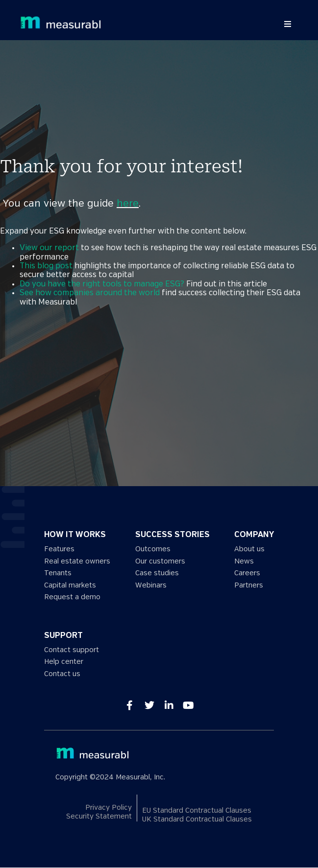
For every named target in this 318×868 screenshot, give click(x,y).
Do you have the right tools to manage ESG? (102, 284)
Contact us (62, 674)
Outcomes (153, 549)
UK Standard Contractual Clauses (197, 819)
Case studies (157, 573)
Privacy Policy (109, 808)
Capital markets (70, 585)
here (128, 204)
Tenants (58, 573)
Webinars (151, 585)
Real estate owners (77, 561)
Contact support (72, 650)
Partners (249, 585)
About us (249, 549)
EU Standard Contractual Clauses (197, 810)
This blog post (46, 266)
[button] (288, 24)
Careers (247, 573)
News (244, 561)
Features (59, 549)
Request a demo (72, 597)
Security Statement (99, 817)
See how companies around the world (90, 293)
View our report (49, 248)
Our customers (160, 561)
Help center (64, 662)
